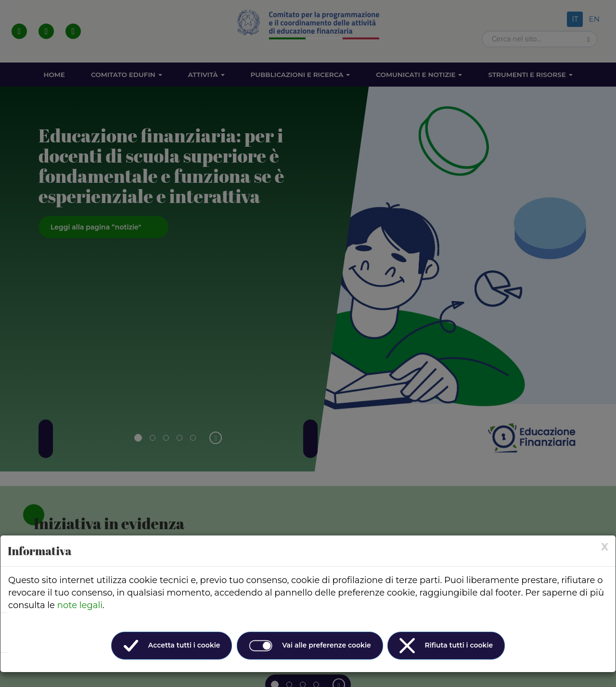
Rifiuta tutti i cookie (446, 646)
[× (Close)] (605, 547)
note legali (80, 605)
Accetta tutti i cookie (172, 646)
